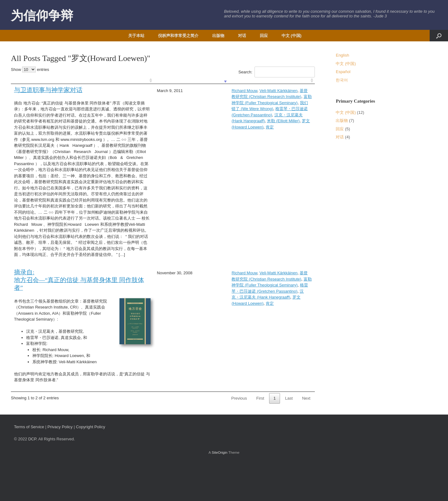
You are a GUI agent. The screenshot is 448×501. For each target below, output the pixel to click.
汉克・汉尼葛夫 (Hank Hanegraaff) (272, 103)
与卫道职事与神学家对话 (48, 90)
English (342, 55)
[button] (439, 36)
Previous (239, 435)
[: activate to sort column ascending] (72, 81)
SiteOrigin (219, 489)
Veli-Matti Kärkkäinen (212, 91)
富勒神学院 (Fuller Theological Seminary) (220, 97)
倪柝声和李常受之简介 (178, 36)
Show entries (30, 70)
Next (306, 435)
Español (343, 72)
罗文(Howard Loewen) (216, 109)
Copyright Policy (91, 463)
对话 (242, 36)
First (260, 435)
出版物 (218, 36)
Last (289, 435)
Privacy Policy (60, 463)
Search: (276, 72)
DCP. (33, 475)
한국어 (342, 80)
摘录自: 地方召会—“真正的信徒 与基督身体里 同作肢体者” (70, 311)
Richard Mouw (178, 91)
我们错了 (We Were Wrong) (284, 97)
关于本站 (136, 36)
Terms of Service (29, 463)
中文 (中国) (292, 36)
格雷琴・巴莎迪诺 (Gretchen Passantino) (202, 103)
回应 (264, 36)
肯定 (242, 109)
